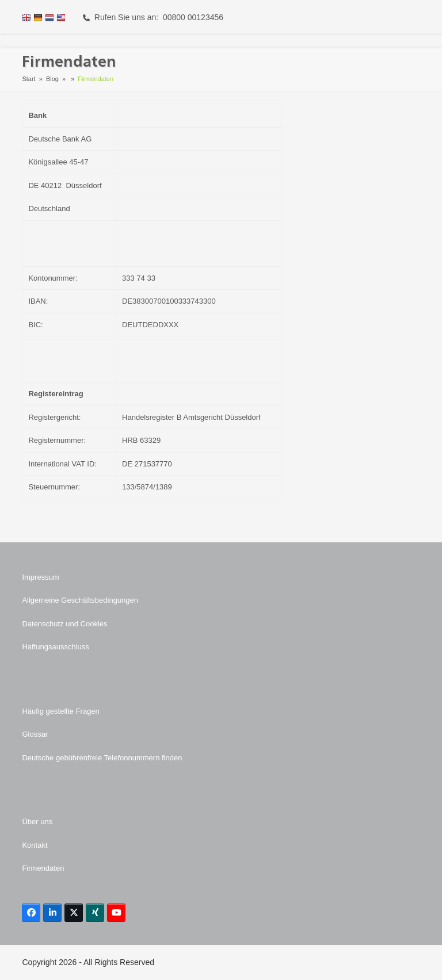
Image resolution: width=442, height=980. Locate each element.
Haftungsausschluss (55, 647)
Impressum (40, 577)
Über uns (37, 822)
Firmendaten (43, 868)
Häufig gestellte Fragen (60, 711)
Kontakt (35, 845)
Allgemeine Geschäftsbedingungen (80, 600)
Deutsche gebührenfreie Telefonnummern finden (102, 758)
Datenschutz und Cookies (64, 624)
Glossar (35, 734)
